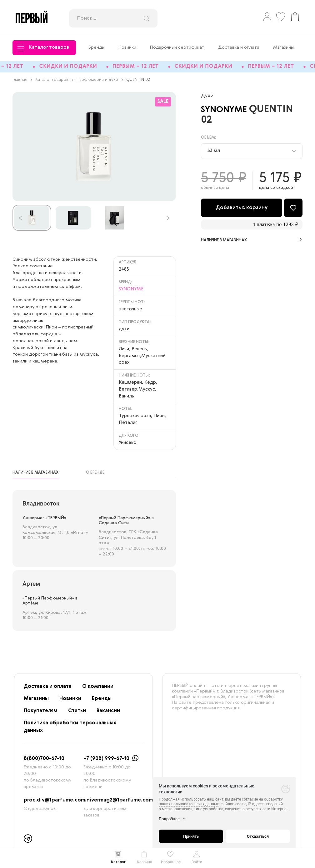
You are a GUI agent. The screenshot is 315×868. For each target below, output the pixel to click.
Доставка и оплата (239, 47)
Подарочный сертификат (177, 47)
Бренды (97, 47)
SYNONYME (229, 112)
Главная (22, 82)
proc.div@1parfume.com (55, 803)
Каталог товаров (43, 48)
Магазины (283, 47)
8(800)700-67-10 (44, 761)
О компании (98, 689)
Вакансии (108, 713)
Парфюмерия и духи (100, 82)
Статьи (77, 713)
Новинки (127, 47)
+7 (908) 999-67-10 (106, 761)
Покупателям (41, 713)
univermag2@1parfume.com (118, 803)
